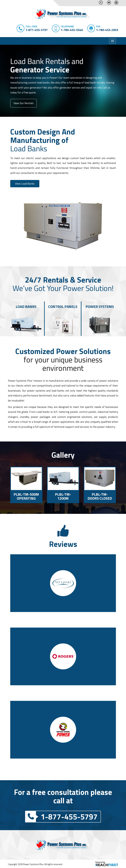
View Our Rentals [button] (24, 103)
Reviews (63, 544)
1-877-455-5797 (61, 817)
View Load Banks (25, 184)
